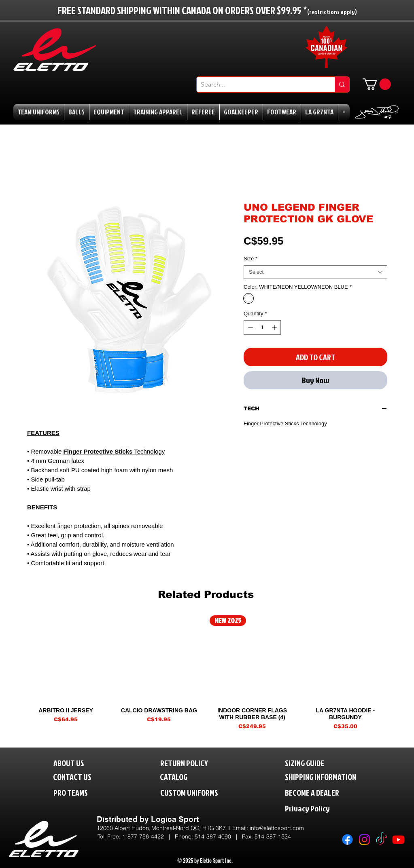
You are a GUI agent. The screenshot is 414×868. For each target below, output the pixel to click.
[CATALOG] (179, 776)
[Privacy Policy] (324, 808)
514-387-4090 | (218, 836)
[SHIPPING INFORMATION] (336, 776)
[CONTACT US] (79, 776)
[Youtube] (398, 839)
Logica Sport (175, 819)
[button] (377, 84)
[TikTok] (381, 839)
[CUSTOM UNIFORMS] (201, 792)
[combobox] (315, 272)
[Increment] (275, 327)
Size (251, 259)
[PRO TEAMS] (78, 792)
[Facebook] (347, 839)
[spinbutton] (262, 327)
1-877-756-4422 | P (150, 836)
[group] (206, 673)
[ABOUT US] (75, 763)
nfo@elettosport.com (277, 828)
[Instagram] (364, 839)
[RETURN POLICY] (198, 763)
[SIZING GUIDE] (313, 763)
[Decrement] (250, 327)
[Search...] (259, 84)
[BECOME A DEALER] (324, 792)
